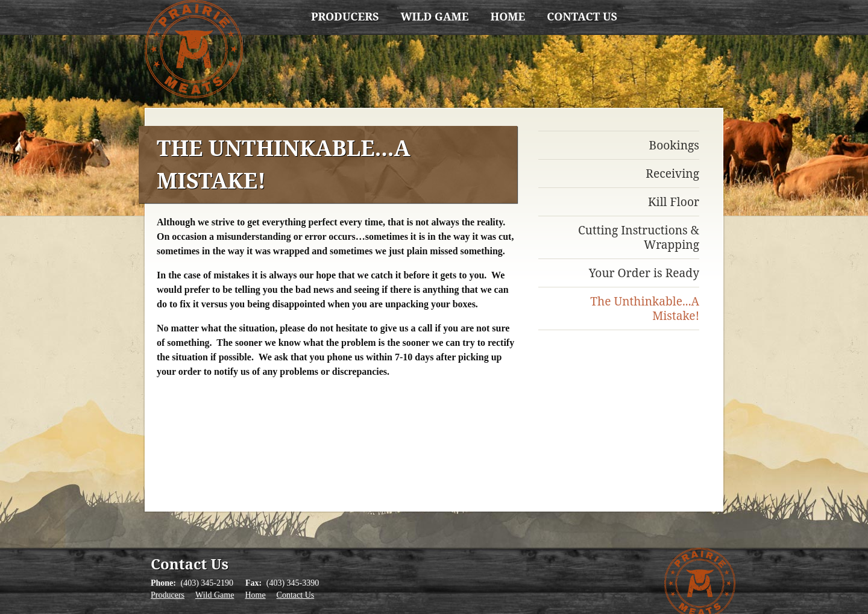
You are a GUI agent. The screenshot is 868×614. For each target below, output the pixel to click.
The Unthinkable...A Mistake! (645, 308)
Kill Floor (674, 202)
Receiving (672, 173)
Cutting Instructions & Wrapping (639, 237)
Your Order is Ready (644, 273)
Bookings (674, 145)
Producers (345, 16)
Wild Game (434, 16)
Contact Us (582, 16)
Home (508, 16)
